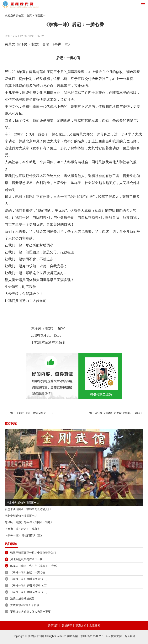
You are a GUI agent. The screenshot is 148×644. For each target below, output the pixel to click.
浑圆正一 (40, 15)
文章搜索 (95, 626)
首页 (29, 15)
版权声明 (67, 626)
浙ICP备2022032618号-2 (95, 636)
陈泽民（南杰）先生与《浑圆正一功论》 (119, 413)
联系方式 (81, 626)
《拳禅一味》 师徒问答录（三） (35, 413)
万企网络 (130, 636)
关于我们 (53, 626)
